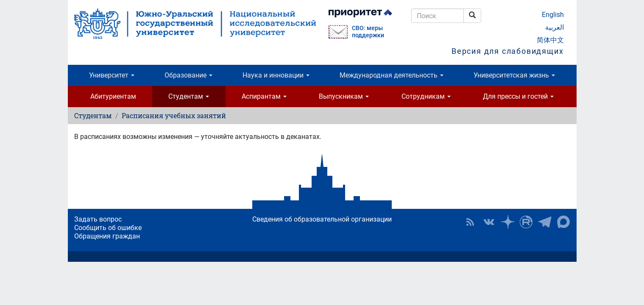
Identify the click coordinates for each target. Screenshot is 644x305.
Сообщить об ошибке (108, 228)
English (553, 15)
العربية (555, 27)
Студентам (189, 96)
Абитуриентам (113, 96)
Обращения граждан (107, 236)
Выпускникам (344, 96)
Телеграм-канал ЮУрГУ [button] (545, 222)
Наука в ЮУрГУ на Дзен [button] (507, 222)
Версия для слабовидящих (507, 51)
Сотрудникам (426, 96)
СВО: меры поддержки (368, 32)
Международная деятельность (392, 75)
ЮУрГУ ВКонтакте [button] (489, 222)
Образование (188, 75)
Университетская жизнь (514, 75)
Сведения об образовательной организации (322, 219)
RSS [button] (470, 222)
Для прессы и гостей (518, 96)
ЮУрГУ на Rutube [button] (526, 222)
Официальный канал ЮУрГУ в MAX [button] (563, 222)
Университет (112, 75)
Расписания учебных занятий (174, 115)
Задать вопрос (98, 219)
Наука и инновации (276, 75)
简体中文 (550, 40)
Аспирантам (264, 96)
